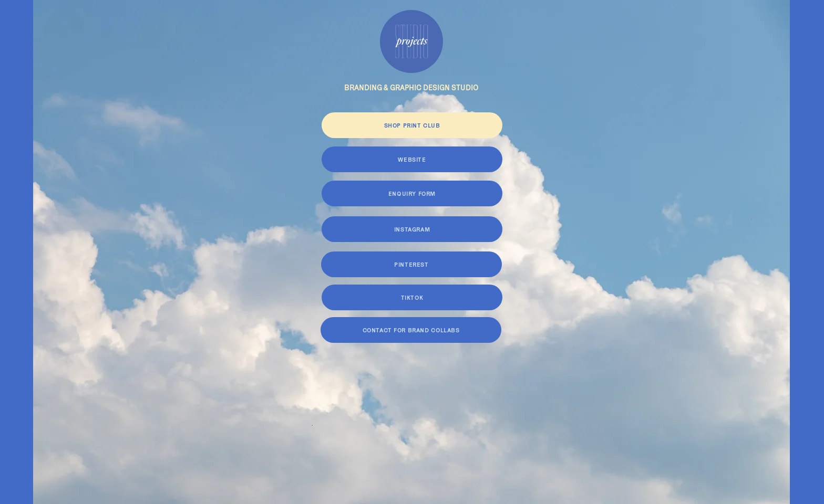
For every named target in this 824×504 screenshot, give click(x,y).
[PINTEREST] (411, 264)
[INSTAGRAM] (412, 229)
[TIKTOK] (412, 297)
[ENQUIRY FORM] (412, 193)
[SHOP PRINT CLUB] (412, 125)
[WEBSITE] (412, 159)
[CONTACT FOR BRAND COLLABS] (411, 330)
